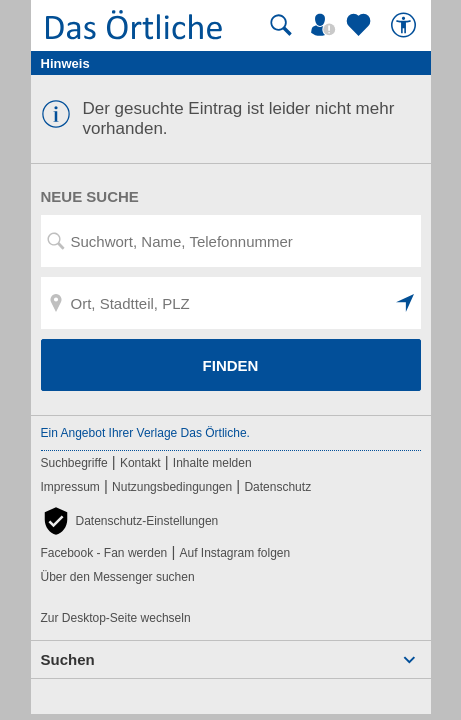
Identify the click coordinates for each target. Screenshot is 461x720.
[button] (406, 303)
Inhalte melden (212, 463)
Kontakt (140, 463)
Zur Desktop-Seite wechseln (116, 618)
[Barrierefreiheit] (406, 25)
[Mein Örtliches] (326, 25)
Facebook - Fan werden (104, 553)
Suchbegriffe (74, 463)
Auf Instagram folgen (234, 553)
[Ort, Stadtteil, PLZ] (231, 303)
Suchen (68, 659)
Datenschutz (277, 487)
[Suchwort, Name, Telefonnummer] (231, 241)
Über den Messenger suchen (118, 577)
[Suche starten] (281, 25)
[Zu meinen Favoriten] (361, 25)
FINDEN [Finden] (231, 365)
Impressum (70, 487)
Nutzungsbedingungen (172, 487)
